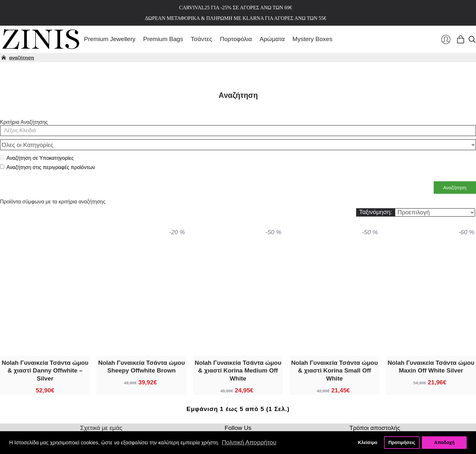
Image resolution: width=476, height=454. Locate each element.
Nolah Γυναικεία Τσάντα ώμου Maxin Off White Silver (431, 353)
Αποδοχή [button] (444, 442)
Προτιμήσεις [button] (402, 442)
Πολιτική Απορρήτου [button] (249, 442)
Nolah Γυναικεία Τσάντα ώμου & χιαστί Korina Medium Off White (238, 356)
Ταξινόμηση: (376, 198)
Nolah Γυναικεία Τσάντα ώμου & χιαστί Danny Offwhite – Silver (45, 356)
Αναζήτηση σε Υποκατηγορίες (37, 144)
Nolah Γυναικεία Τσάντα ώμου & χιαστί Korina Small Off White (334, 356)
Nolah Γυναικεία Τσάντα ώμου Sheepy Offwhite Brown (142, 353)
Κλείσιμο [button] (368, 442)
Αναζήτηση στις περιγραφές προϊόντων (48, 153)
